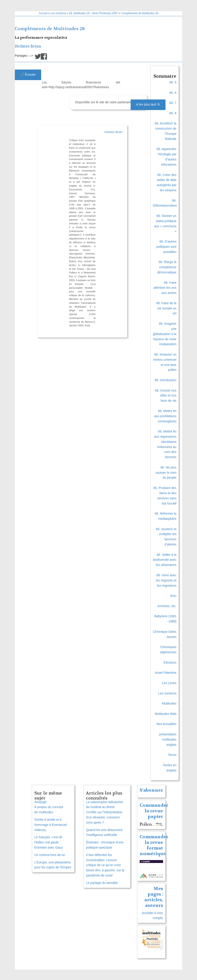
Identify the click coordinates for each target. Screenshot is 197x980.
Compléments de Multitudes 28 (140, 13)
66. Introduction (166, 380)
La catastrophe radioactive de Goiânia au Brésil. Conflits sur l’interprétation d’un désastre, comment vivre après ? (104, 812)
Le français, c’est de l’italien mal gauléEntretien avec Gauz (49, 842)
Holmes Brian (28, 46)
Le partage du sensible (102, 883)
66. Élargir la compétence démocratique (167, 267)
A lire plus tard (148, 104)
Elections (170, 662)
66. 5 (173, 82)
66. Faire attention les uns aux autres (165, 288)
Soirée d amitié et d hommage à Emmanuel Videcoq (51, 825)
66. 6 (173, 93)
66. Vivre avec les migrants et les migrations (166, 580)
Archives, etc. (167, 606)
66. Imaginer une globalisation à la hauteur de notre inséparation (165, 334)
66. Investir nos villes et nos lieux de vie (166, 396)
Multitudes (169, 703)
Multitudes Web (166, 714)
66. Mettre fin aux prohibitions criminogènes (165, 416)
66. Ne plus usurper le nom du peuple (166, 473)
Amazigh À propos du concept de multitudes (49, 807)
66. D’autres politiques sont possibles (166, 247)
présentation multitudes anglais (168, 739)
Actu (173, 596)
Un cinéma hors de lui (50, 855)
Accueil (43, 13)
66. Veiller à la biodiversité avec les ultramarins (165, 560)
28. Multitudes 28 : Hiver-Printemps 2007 (93, 13)
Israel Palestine (166, 673)
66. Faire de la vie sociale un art (166, 308)
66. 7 (173, 103)
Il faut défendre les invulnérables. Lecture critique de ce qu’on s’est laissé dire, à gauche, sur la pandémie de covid (105, 865)
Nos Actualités (167, 724)
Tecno (172, 755)
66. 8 (173, 113)
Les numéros (58, 13)
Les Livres (169, 683)
